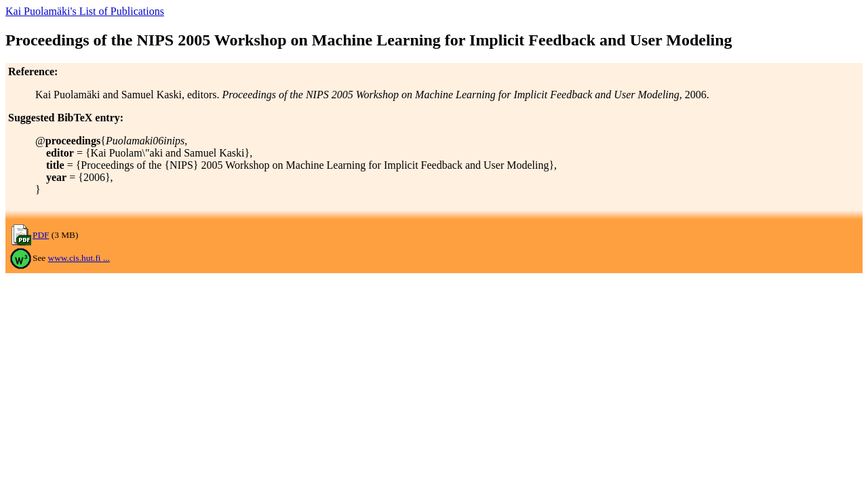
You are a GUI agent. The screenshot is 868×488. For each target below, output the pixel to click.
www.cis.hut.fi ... (79, 258)
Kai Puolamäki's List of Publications (85, 11)
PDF (41, 235)
